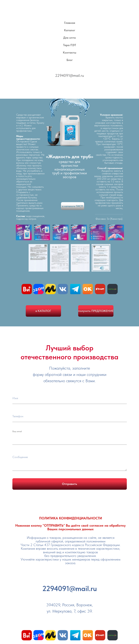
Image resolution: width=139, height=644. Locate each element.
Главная (70, 23)
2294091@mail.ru (69, 75)
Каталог (70, 30)
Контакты (70, 52)
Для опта (69, 38)
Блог (70, 60)
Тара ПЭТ (70, 45)
